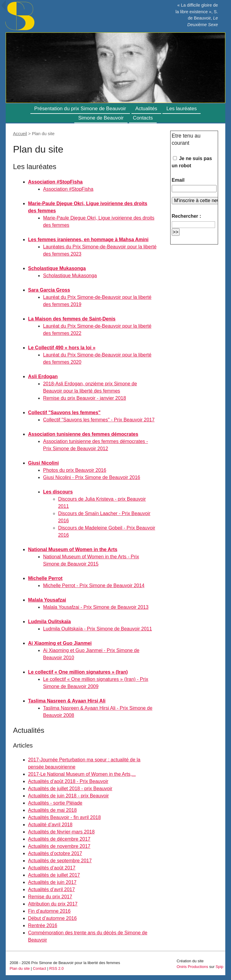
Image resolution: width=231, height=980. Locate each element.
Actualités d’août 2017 (52, 868)
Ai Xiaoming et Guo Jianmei (60, 643)
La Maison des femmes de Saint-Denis (72, 319)
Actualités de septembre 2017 (60, 861)
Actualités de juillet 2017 (54, 875)
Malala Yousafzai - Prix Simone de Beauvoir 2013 (96, 607)
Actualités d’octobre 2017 (55, 853)
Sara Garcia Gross (49, 290)
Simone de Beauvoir (101, 118)
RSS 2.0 (57, 968)
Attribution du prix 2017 (53, 904)
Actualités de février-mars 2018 (61, 832)
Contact (39, 968)
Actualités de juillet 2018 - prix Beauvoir (70, 789)
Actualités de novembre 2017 (59, 846)
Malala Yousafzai (47, 600)
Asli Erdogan (43, 376)
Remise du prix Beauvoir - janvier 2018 (85, 398)
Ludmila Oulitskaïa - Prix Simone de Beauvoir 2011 (97, 629)
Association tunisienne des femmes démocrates (83, 434)
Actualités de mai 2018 (52, 810)
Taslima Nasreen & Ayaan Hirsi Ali (67, 701)
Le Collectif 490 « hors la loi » (62, 348)
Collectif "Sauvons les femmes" (64, 413)
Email (178, 180)
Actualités (146, 109)
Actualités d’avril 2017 (51, 889)
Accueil (20, 134)
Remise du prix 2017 (50, 897)
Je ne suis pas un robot (192, 162)
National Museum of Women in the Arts (73, 549)
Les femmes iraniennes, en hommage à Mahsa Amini (88, 240)
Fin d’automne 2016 (49, 911)
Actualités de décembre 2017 (59, 839)
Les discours (58, 492)
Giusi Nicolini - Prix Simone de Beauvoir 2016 (92, 477)
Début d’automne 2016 (52, 918)
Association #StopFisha (55, 182)
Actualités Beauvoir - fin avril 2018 (64, 817)
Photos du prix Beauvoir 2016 (75, 470)
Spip (220, 967)
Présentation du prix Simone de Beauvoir (80, 109)
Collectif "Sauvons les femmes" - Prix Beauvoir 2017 (99, 420)
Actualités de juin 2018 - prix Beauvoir (68, 796)
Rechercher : (186, 216)
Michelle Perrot (45, 578)
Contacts (143, 118)
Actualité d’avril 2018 (50, 825)
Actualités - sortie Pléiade (55, 803)
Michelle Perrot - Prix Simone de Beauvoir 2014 (94, 586)
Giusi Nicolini (43, 463)
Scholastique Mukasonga (57, 268)
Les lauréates (182, 109)
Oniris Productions (192, 967)
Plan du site (20, 968)
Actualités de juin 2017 (52, 882)
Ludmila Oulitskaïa (49, 622)
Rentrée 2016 (43, 925)
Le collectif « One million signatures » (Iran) (78, 672)
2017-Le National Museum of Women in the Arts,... (82, 774)
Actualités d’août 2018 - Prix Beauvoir (68, 781)
